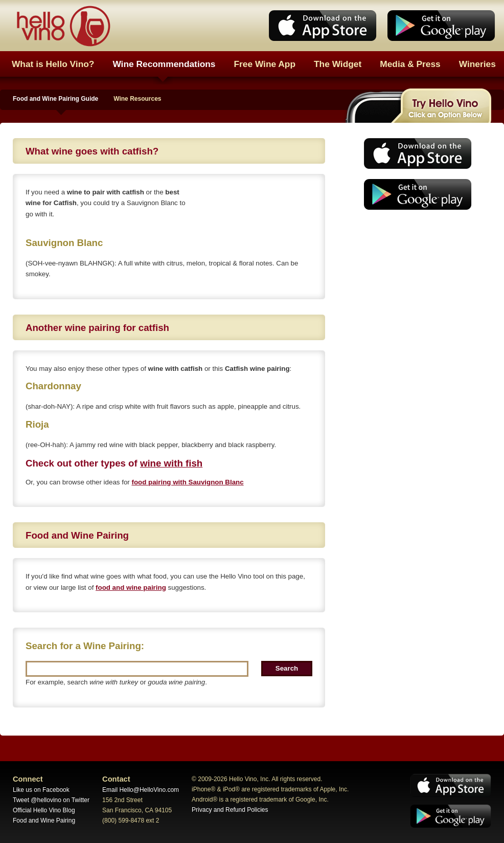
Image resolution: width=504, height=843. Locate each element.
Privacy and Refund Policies (230, 810)
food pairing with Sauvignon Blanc (187, 482)
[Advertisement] (415, 294)
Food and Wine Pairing (44, 820)
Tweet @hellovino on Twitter (51, 800)
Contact (116, 779)
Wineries (477, 64)
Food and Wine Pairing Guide (55, 99)
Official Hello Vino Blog (44, 810)
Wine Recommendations (164, 64)
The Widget (338, 64)
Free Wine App (265, 64)
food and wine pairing (131, 587)
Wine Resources (137, 99)
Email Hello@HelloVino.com (141, 790)
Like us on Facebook (41, 790)
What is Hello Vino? (53, 64)
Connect (28, 779)
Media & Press (410, 64)
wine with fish (171, 463)
